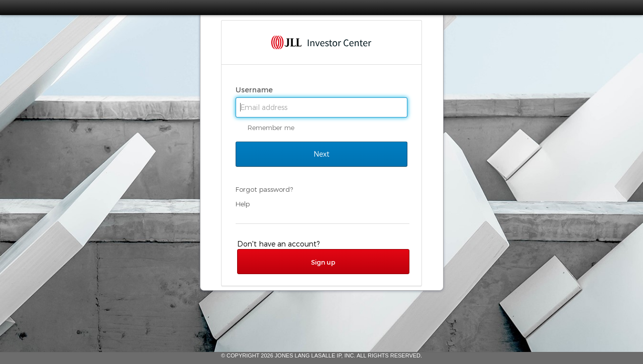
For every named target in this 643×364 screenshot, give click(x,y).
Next (321, 154)
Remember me (271, 128)
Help (243, 204)
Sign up (323, 262)
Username (255, 90)
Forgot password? (264, 189)
